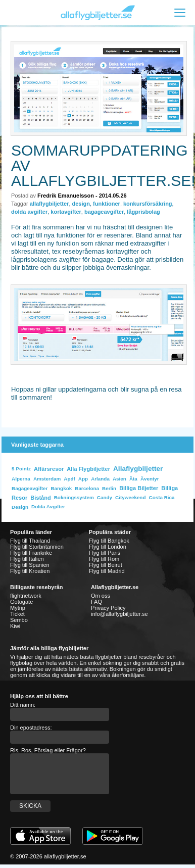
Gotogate (21, 602)
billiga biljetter (139, 488)
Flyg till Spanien (30, 565)
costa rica (162, 497)
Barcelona (87, 488)
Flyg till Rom (104, 559)
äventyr (150, 479)
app (83, 479)
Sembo (19, 620)
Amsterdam (47, 479)
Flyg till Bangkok (109, 541)
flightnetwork (26, 596)
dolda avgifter (29, 212)
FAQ (96, 602)
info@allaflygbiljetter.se (119, 614)
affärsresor (49, 469)
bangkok (61, 488)
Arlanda (100, 479)
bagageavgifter (104, 212)
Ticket (17, 614)
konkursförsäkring (148, 204)
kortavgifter (66, 212)
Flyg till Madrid (107, 571)
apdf (69, 479)
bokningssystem (74, 497)
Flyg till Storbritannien (37, 547)
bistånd (40, 498)
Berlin (109, 488)
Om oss (101, 596)
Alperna (21, 479)
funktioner (107, 204)
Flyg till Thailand (30, 541)
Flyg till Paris (105, 553)
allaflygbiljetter (50, 204)
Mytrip (18, 608)
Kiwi (15, 626)
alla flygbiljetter (88, 469)
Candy (105, 497)
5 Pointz (21, 469)
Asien (119, 479)
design (81, 204)
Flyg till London (108, 547)
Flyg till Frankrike (31, 553)
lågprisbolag (143, 212)
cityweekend (130, 497)
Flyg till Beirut (106, 565)
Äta (133, 479)
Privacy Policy (108, 608)
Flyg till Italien (27, 559)
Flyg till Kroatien (30, 571)
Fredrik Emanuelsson (66, 196)
